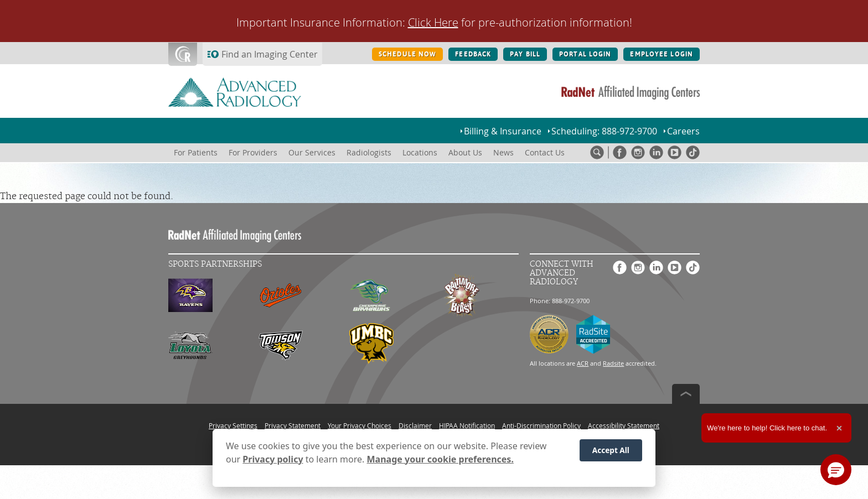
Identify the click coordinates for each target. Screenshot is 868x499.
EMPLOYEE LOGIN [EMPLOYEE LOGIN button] (662, 54)
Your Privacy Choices (360, 425)
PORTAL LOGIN (585, 54)
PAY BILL (525, 54)
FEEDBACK (473, 54)
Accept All (611, 450)
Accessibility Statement (624, 425)
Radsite (613, 363)
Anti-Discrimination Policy (541, 425)
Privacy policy (273, 459)
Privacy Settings (233, 425)
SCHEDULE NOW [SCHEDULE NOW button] (407, 54)
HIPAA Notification (467, 425)
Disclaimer (415, 425)
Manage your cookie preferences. (440, 459)
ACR (583, 363)
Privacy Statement (293, 425)
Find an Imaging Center (270, 54)
